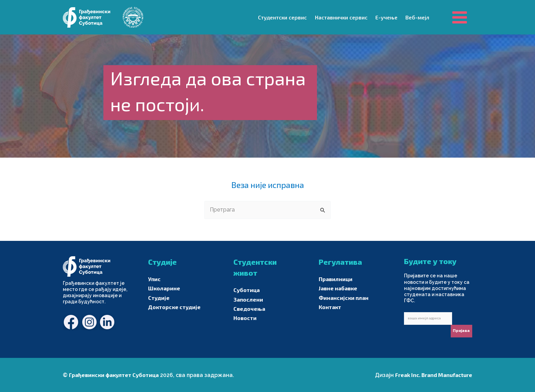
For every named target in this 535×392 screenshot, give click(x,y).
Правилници (336, 279)
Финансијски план (344, 298)
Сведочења (249, 309)
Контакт (330, 307)
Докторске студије (174, 307)
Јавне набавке (338, 288)
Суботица (247, 290)
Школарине (164, 288)
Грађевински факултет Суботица (114, 375)
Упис (154, 279)
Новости (245, 318)
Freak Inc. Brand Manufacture (434, 375)
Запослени (248, 299)
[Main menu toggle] (460, 17)
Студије (159, 298)
